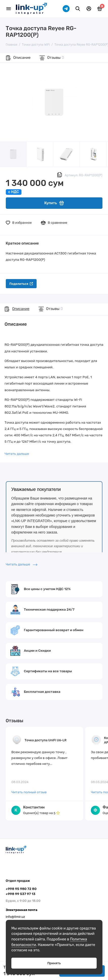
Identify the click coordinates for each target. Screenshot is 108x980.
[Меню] (9, 9)
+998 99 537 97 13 (21, 894)
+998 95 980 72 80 (21, 889)
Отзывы (56, 58)
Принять (54, 963)
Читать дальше (17, 454)
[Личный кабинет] (89, 9)
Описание (22, 58)
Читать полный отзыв (29, 792)
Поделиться (21, 284)
